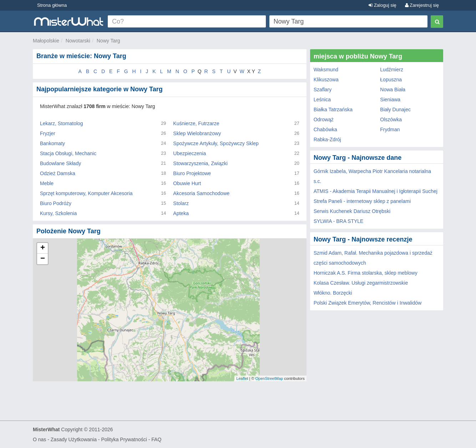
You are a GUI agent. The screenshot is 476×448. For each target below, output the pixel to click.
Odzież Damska (58, 173)
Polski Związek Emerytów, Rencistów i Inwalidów (368, 303)
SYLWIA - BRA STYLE (339, 221)
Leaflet (242, 378)
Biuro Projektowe (192, 173)
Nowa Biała (393, 90)
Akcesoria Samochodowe (201, 193)
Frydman (390, 129)
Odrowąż (324, 119)
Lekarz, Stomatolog (62, 123)
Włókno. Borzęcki (333, 293)
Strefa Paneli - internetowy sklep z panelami (362, 201)
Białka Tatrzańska (333, 110)
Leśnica (322, 100)
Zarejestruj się (422, 5)
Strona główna (52, 5)
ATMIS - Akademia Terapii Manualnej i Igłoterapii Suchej (376, 191)
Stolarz (181, 203)
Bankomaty (52, 143)
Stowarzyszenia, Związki (200, 163)
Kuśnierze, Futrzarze (196, 123)
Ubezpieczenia (189, 153)
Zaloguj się (382, 5)
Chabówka (325, 129)
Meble (47, 183)
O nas (39, 439)
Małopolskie (46, 41)
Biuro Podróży (56, 203)
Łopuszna (391, 80)
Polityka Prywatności (124, 439)
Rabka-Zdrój (327, 139)
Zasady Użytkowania (74, 439)
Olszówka (391, 119)
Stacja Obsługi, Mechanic (68, 153)
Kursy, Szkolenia (58, 213)
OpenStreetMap (269, 378)
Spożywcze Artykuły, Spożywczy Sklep (216, 143)
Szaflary (323, 90)
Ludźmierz (392, 70)
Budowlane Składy (60, 163)
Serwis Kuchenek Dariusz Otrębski (352, 211)
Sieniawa (390, 100)
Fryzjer (48, 133)
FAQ (156, 439)
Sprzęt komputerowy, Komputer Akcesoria (86, 193)
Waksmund (326, 70)
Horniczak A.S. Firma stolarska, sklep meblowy (366, 273)
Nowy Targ (108, 41)
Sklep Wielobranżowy (197, 133)
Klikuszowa (326, 80)
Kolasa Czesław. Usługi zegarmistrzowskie (361, 283)
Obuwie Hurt (187, 183)
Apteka (181, 213)
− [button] (43, 259)
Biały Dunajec (395, 110)
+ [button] (43, 248)
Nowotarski (78, 41)
